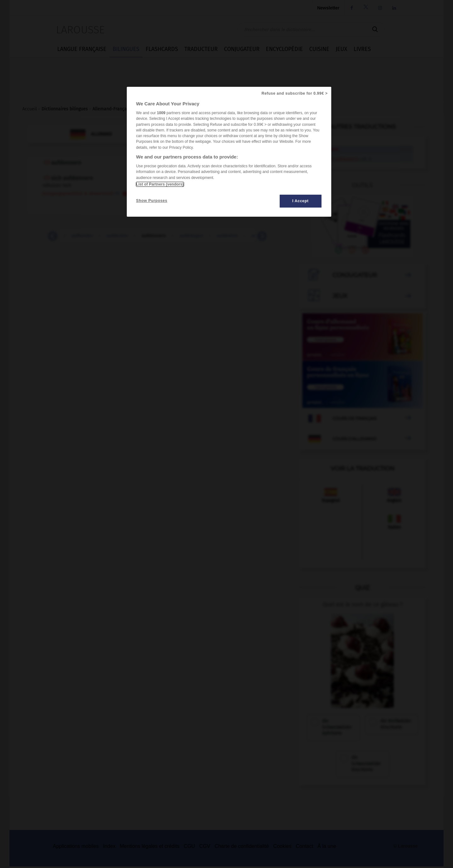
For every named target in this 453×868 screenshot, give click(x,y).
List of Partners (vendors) (160, 184)
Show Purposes (152, 201)
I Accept (300, 201)
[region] (229, 152)
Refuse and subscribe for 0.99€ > (294, 93)
